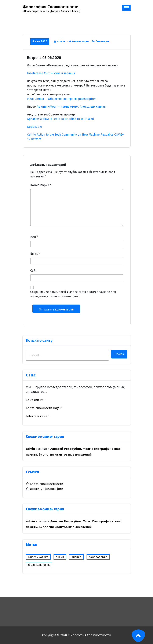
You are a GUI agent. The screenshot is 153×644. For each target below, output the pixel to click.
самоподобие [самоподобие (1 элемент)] (98, 557)
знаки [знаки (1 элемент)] (60, 557)
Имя (34, 237)
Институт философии (46, 489)
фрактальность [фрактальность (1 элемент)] (39, 565)
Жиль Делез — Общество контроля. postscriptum (62, 99)
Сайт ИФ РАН (36, 400)
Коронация (35, 127)
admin (61, 41)
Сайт (33, 271)
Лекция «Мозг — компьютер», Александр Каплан (71, 107)
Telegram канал (38, 416)
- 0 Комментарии (78, 41)
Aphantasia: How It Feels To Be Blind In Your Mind (60, 119)
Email (35, 254)
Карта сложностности (46, 484)
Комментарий (41, 185)
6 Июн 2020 (40, 41)
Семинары (102, 41)
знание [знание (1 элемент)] (76, 557)
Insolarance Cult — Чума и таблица (51, 73)
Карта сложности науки (44, 408)
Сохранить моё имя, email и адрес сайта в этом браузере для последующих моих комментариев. (73, 294)
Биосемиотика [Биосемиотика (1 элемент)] (38, 557)
